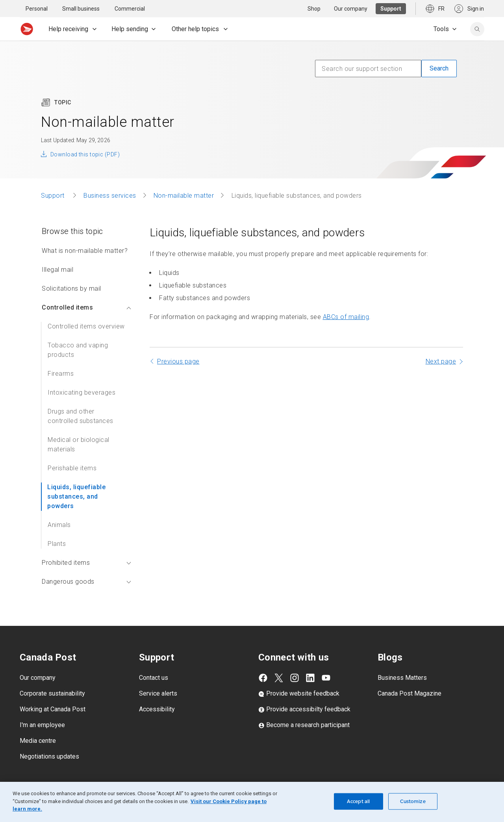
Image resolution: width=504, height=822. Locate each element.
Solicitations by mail (71, 289)
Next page (441, 361)
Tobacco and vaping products (78, 350)
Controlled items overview (86, 326)
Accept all (358, 801)
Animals (59, 525)
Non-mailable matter (184, 196)
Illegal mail (57, 270)
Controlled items (86, 307)
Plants (57, 544)
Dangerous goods (86, 582)
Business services (110, 196)
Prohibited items (86, 563)
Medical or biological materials (79, 444)
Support (54, 196)
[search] (477, 29)
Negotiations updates (49, 756)
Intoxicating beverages (82, 392)
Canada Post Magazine (409, 693)
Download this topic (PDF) (85, 154)
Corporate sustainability (52, 693)
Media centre (38, 741)
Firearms (61, 374)
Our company (38, 678)
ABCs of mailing (346, 317)
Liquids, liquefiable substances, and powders (76, 496)
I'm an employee (42, 725)
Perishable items (72, 468)
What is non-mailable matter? (85, 251)
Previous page (178, 361)
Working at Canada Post (53, 709)
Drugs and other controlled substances (81, 416)
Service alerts (158, 693)
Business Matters (402, 678)
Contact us (154, 678)
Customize (413, 801)
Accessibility (157, 709)
